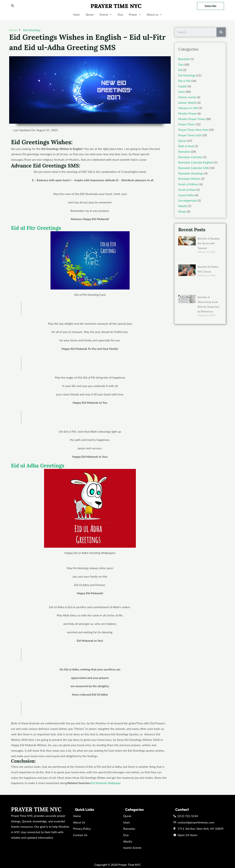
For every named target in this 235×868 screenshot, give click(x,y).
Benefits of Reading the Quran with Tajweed (208, 243)
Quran (90, 14)
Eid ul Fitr (184, 81)
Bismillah (184, 59)
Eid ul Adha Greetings (38, 466)
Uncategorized (188, 200)
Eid (180, 70)
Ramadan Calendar (190, 157)
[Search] (221, 32)
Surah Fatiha (186, 195)
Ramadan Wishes (189, 179)
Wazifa (183, 206)
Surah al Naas (187, 190)
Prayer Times (187, 124)
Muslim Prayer (187, 113)
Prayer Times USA (190, 135)
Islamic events (187, 97)
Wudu (182, 211)
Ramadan (184, 151)
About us (154, 14)
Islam (76, 14)
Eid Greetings (32, 30)
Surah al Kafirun (188, 184)
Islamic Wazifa (187, 103)
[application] (110, 14)
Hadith (183, 86)
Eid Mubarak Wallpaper (106, 783)
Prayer (135, 14)
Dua (120, 14)
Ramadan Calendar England (196, 162)
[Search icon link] (13, 6)
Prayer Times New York (193, 130)
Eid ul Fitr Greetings (36, 228)
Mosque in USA (188, 108)
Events (106, 14)
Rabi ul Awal (186, 146)
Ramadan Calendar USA (194, 168)
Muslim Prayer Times (192, 119)
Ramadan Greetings (191, 173)
